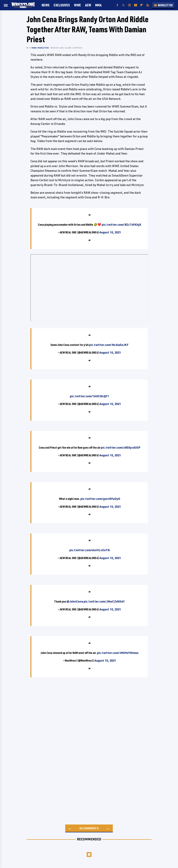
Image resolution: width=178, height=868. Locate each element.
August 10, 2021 (110, 232)
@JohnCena (75, 601)
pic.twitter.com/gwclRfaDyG (100, 499)
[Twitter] (123, 5)
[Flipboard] (142, 5)
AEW (88, 5)
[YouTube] (136, 5)
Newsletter (163, 5)
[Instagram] (129, 5)
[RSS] (148, 5)
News (46, 5)
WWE (77, 5)
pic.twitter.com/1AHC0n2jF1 (89, 396)
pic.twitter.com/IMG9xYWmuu (118, 653)
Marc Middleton (40, 48)
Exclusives (62, 5)
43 (81, 828)
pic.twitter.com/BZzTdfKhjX (121, 225)
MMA (98, 5)
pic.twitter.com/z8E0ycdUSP (121, 447)
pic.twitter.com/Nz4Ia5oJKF (109, 345)
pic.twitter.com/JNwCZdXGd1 (104, 601)
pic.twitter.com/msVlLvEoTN (90, 550)
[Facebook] (117, 5)
